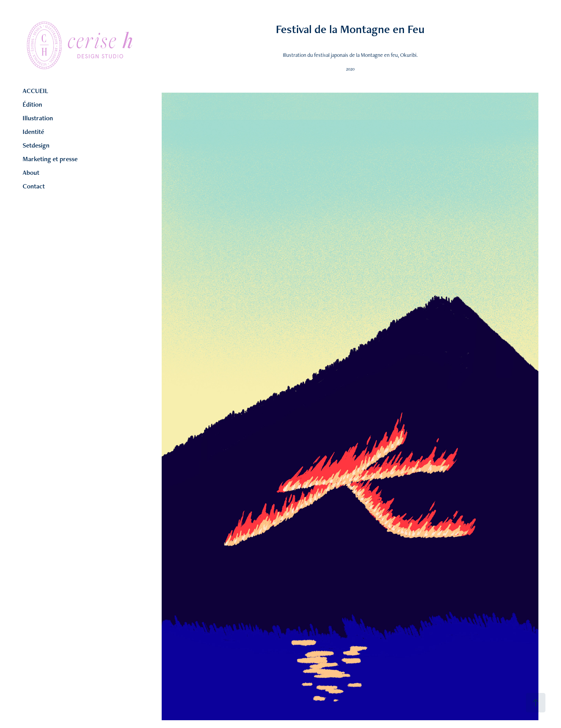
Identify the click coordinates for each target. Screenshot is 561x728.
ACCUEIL (35, 91)
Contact (34, 186)
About (31, 172)
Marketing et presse (50, 159)
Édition (32, 104)
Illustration (38, 118)
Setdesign (36, 145)
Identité (33, 132)
